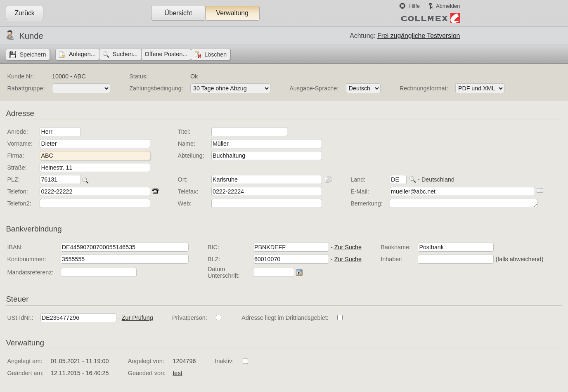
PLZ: (13, 179)
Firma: (15, 156)
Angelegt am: (25, 361)
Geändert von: (147, 373)
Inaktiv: (225, 361)
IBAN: (15, 247)
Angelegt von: (146, 361)
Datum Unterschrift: (224, 272)
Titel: (184, 132)
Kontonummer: (26, 259)
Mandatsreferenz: (30, 272)
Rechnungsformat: (424, 88)
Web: (185, 203)
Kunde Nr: (20, 76)
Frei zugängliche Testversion (419, 36)
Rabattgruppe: (26, 88)
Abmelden (448, 6)
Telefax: (188, 191)
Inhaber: (392, 259)
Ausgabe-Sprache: (314, 88)
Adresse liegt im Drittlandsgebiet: (285, 318)
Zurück (24, 13)
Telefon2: (19, 203)
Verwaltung (232, 13)
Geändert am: (25, 373)
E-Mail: (360, 191)
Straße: (17, 168)
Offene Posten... (166, 54)
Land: (358, 179)
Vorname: (20, 144)
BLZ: (214, 259)
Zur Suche (348, 247)
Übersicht (178, 13)
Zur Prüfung (137, 318)
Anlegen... (82, 54)
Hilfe (414, 6)
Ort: (183, 179)
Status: (138, 76)
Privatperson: (190, 318)
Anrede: (17, 132)
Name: (187, 144)
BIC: (213, 247)
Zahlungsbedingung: (156, 88)
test (177, 373)
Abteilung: (191, 156)
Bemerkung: (367, 203)
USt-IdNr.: (20, 318)
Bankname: (396, 247)
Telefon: (17, 191)
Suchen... (125, 54)
